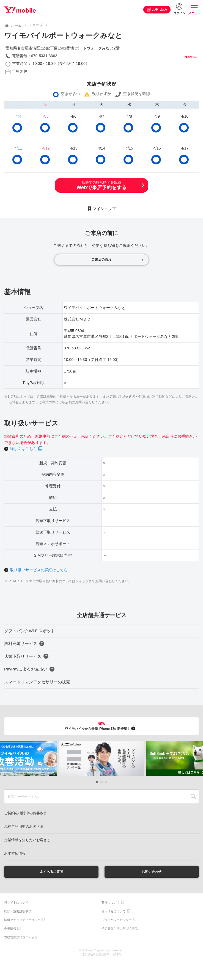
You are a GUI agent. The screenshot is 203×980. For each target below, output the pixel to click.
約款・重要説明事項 (18, 912)
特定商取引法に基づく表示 (120, 929)
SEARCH (193, 797)
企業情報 (10, 929)
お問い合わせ (152, 872)
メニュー (194, 13)
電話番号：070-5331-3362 (35, 56)
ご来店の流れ (101, 260)
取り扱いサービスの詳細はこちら (39, 570)
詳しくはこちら (23, 449)
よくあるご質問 (51, 872)
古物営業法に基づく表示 (21, 938)
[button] (97, 782)
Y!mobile (20, 10)
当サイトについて (16, 903)
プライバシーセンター (117, 921)
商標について (111, 903)
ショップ (36, 25)
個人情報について (114, 912)
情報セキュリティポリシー (22, 921)
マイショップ (104, 209)
